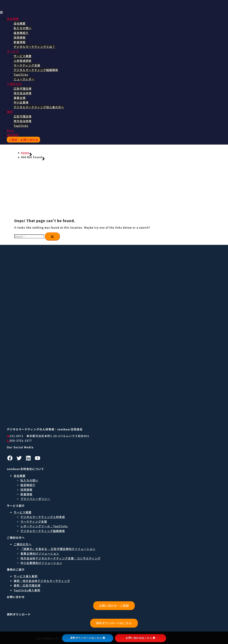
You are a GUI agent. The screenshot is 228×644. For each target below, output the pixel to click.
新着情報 (20, 42)
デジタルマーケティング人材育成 (43, 517)
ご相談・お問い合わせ (23, 140)
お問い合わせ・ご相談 (114, 606)
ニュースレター (24, 79)
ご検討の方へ (23, 544)
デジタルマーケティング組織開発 (36, 70)
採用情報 (20, 37)
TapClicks (21, 74)
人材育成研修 (23, 61)
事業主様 (20, 98)
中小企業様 (21, 102)
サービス (13, 51)
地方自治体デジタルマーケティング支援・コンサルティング (61, 558)
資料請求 (13, 135)
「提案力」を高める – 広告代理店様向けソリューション (58, 549)
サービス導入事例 (26, 576)
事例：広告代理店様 (27, 585)
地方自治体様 (23, 93)
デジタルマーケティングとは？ (34, 47)
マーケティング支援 (27, 65)
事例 (10, 112)
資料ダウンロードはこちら (114, 623)
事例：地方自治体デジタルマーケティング (42, 581)
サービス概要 (23, 56)
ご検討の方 (14, 84)
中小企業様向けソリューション (41, 563)
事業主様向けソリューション (40, 553)
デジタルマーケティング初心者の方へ (39, 107)
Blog (10, 130)
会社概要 (13, 19)
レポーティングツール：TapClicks (44, 526)
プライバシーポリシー (35, 499)
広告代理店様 (23, 89)
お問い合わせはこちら (140, 638)
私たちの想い (23, 28)
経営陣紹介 (21, 33)
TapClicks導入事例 (27, 590)
